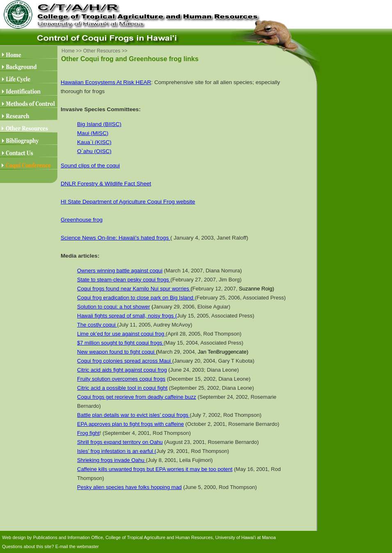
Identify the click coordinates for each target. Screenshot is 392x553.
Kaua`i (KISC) (94, 142)
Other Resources (102, 51)
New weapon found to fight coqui (116, 352)
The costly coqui (97, 325)
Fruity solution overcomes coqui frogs (121, 379)
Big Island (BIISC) (99, 124)
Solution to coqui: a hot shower (114, 307)
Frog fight (88, 433)
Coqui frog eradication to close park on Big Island (136, 298)
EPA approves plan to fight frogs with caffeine (130, 424)
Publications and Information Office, (69, 537)
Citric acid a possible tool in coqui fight (122, 388)
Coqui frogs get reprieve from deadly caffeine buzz (137, 397)
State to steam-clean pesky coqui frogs (124, 280)
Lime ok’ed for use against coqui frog (121, 334)
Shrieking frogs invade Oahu (112, 460)
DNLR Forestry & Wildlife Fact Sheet (106, 184)
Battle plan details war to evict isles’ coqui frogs (133, 415)
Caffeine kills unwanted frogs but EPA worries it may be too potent (155, 469)
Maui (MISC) (93, 133)
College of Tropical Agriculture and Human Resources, (160, 537)
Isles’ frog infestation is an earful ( (117, 451)
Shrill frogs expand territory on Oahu (120, 442)
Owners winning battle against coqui (120, 271)
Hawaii (85, 316)
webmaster (88, 546)
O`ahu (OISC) (94, 151)
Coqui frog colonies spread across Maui (125, 361)
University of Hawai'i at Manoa (246, 537)
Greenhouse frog (82, 220)
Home (68, 51)
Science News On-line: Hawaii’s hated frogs (115, 238)
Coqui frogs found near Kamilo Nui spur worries (134, 289)
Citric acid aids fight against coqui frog (122, 370)
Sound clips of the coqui (90, 166)
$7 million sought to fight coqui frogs (120, 343)
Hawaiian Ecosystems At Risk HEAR (106, 82)
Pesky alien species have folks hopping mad (129, 487)
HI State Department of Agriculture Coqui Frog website (128, 202)
